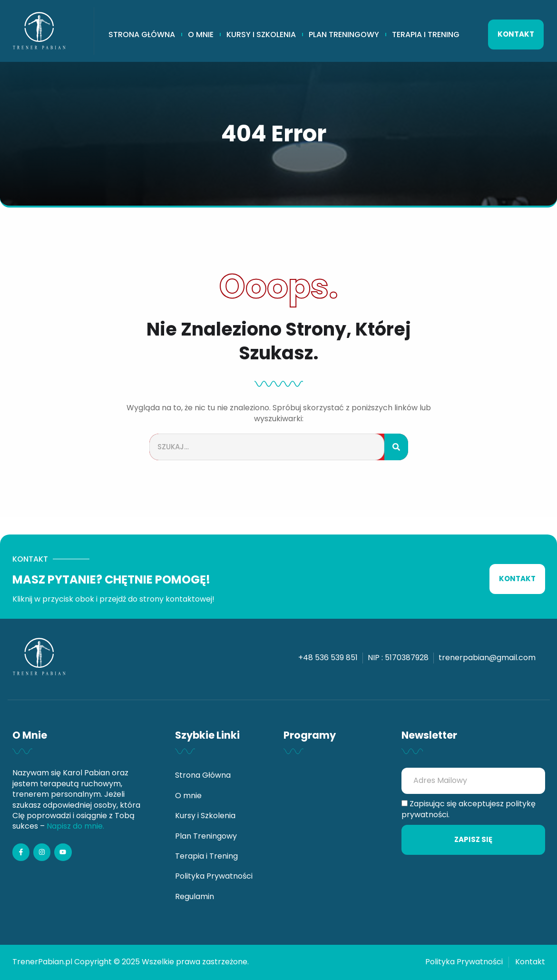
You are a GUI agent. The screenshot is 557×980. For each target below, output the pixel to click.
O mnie (201, 35)
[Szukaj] (396, 447)
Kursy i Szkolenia (261, 35)
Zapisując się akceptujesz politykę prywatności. (469, 809)
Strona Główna (142, 35)
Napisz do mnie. (75, 826)
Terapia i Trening (426, 35)
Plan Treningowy (344, 35)
